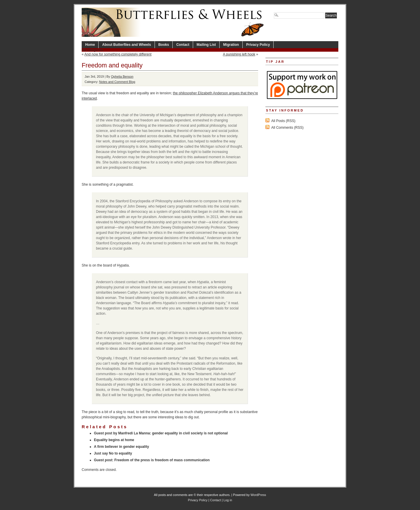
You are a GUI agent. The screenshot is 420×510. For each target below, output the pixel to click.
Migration (231, 45)
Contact (183, 45)
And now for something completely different (118, 54)
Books (164, 45)
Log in (228, 500)
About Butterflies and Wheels (126, 45)
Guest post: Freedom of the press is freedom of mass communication (152, 460)
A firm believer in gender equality (121, 447)
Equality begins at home (114, 440)
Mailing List (206, 45)
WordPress (258, 495)
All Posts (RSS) (283, 121)
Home (90, 45)
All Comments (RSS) (287, 128)
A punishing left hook (239, 54)
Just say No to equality (113, 453)
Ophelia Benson (122, 76)
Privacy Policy (258, 45)
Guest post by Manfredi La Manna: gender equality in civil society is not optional (161, 433)
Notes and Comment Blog (117, 82)
